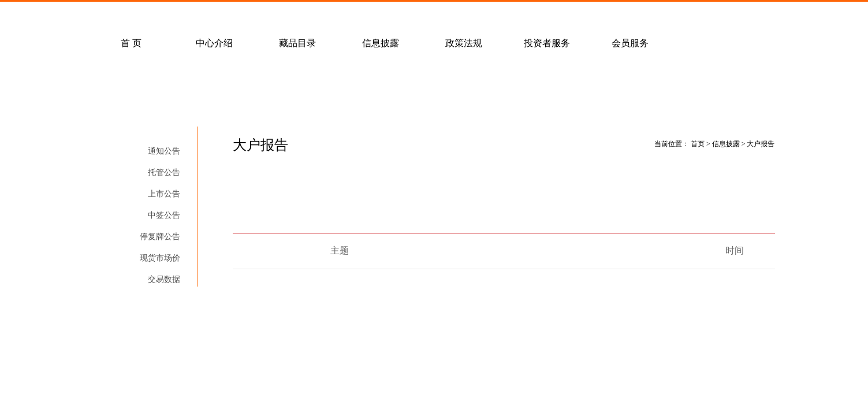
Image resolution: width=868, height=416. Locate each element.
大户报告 (164, 301)
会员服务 (630, 43)
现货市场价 (160, 258)
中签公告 (164, 215)
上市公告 (164, 194)
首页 (698, 144)
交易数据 (164, 279)
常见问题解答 (154, 15)
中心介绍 (214, 43)
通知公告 (164, 151)
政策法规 (464, 43)
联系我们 (403, 15)
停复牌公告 (160, 237)
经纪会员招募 (320, 15)
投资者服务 (547, 43)
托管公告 (164, 172)
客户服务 (237, 15)
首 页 (131, 43)
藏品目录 (297, 43)
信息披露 (381, 43)
